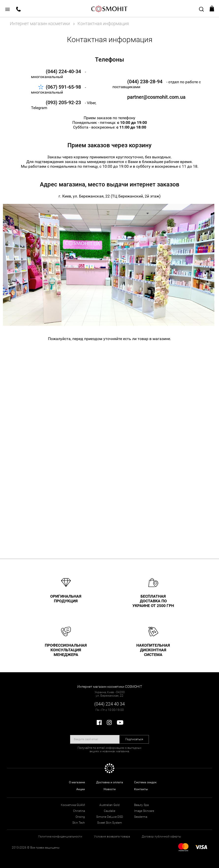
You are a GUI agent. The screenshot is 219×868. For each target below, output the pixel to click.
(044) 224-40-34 (63, 71)
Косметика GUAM (73, 805)
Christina (79, 811)
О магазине (77, 782)
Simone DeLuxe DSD (110, 817)
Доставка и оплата (110, 782)
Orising (80, 817)
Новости (110, 789)
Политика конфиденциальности (60, 836)
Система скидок (145, 782)
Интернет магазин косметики (40, 24)
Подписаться (134, 739)
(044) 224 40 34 (109, 704)
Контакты (141, 789)
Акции (81, 789)
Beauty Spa (141, 805)
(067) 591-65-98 (63, 87)
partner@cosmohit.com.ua (146, 97)
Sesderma (141, 817)
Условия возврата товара (112, 836)
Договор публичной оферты (161, 836)
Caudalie (109, 811)
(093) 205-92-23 (63, 102)
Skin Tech (79, 823)
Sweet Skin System (110, 823)
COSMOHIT (109, 9)
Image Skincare (144, 811)
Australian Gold (109, 805)
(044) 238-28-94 (145, 82)
